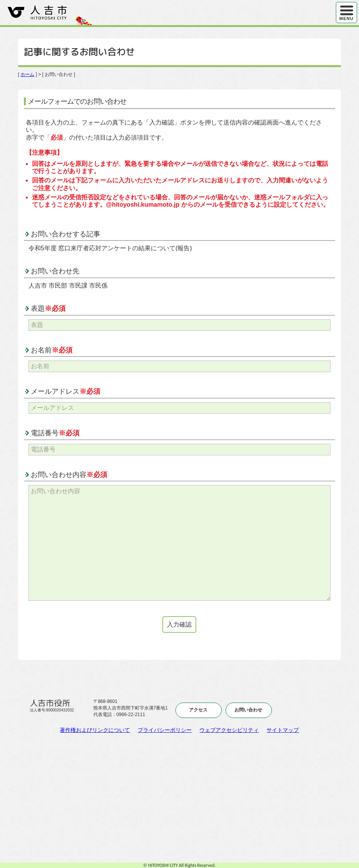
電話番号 (55, 433)
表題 (48, 308)
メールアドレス (66, 391)
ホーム (27, 74)
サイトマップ (283, 730)
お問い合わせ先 (55, 271)
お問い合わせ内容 (69, 475)
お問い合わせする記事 (66, 234)
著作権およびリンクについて (95, 730)
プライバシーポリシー (165, 730)
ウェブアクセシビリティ (229, 730)
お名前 (52, 350)
